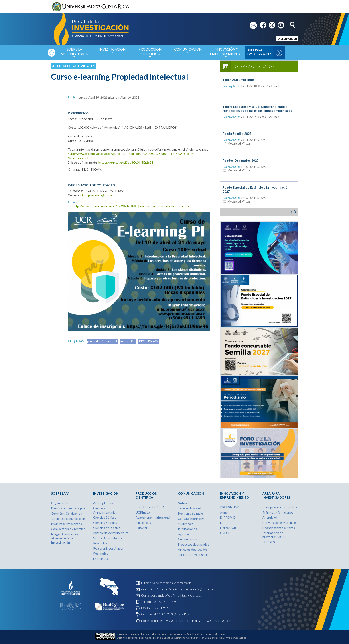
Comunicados (187, 539)
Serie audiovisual (189, 508)
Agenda (183, 534)
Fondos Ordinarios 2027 (240, 160)
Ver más (259, 212)
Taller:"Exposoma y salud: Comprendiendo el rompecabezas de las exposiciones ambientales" (258, 109)
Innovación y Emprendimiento (226, 54)
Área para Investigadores (259, 52)
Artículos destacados (193, 549)
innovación (128, 341)
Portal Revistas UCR (150, 507)
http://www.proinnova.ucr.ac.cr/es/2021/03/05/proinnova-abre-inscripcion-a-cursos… (132, 206)
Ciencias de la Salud (107, 528)
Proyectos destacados (194, 544)
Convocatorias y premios (68, 529)
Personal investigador (108, 548)
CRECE (225, 533)
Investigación (112, 52)
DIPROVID (228, 517)
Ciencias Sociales (105, 523)
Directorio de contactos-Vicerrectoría (166, 583)
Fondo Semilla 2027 (237, 133)
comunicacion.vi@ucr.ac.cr (196, 589)
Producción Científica (150, 54)
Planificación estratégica (68, 508)
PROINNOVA (148, 341)
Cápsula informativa (192, 519)
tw (271, 24)
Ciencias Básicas (105, 517)
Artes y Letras (103, 503)
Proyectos (100, 543)
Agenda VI (270, 517)
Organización (60, 503)
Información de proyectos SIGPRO (276, 535)
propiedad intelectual (102, 341)
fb (261, 24)
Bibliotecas (143, 523)
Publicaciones (187, 529)
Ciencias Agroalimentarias (105, 510)
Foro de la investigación (194, 555)
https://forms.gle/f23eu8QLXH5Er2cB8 (126, 162)
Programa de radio (190, 513)
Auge (224, 512)
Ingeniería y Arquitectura (111, 533)
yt (279, 24)
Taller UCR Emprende (238, 80)
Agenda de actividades (74, 66)
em (252, 24)
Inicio (52, 53)
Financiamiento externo (279, 528)
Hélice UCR (228, 528)
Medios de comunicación (68, 519)
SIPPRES (269, 542)
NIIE (223, 523)
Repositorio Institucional (153, 517)
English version (287, 39)
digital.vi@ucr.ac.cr (190, 595)
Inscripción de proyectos (280, 507)
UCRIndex (143, 512)
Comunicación (188, 52)
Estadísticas (102, 559)
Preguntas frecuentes (66, 524)
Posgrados (101, 553)
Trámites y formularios (278, 512)
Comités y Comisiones (66, 513)
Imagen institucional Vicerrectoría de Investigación (65, 538)
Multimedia (186, 524)
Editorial (141, 528)
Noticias (184, 503)
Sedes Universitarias (108, 538)
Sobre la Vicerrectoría (74, 54)
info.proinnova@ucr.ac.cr (99, 195)
